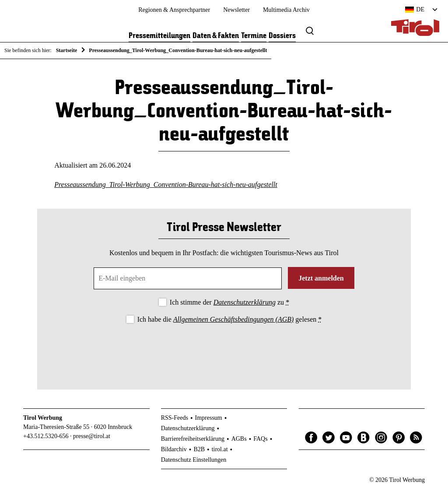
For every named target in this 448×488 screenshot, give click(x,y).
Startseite (67, 50)
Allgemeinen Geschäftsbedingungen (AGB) (233, 319)
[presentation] (224, 349)
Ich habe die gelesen (230, 319)
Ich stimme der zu (229, 302)
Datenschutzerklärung (245, 302)
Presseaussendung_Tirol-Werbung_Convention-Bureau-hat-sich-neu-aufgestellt (166, 184)
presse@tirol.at (92, 436)
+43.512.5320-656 (46, 436)
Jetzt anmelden (321, 278)
